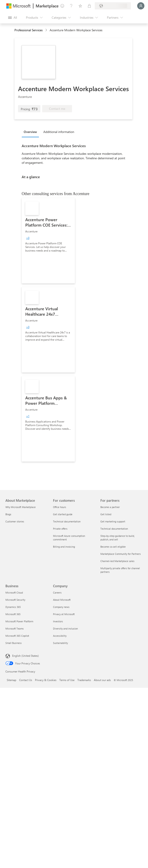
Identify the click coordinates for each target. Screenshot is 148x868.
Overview (30, 132)
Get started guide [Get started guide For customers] (63, 514)
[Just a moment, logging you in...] (141, 6)
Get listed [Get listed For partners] (106, 514)
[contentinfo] (47, 30)
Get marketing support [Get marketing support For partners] (113, 521)
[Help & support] (71, 6)
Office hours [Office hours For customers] (60, 507)
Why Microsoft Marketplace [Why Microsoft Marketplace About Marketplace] (21, 507)
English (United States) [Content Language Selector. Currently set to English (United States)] (25, 656)
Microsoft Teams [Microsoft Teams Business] (15, 629)
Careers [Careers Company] (57, 593)
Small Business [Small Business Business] (14, 643)
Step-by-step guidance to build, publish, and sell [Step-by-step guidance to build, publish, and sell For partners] (117, 538)
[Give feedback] (62, 6)
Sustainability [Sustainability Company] (60, 643)
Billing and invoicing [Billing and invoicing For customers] (64, 547)
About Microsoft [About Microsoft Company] (62, 600)
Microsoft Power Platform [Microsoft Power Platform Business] (19, 621)
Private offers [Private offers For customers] (60, 529)
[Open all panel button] (13, 18)
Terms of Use (67, 680)
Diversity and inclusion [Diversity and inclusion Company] (65, 629)
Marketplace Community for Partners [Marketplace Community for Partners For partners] (121, 554)
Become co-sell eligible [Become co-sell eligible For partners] (113, 547)
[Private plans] (89, 6)
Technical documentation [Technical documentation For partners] (114, 529)
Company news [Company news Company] (61, 607)
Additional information (59, 132)
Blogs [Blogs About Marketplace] (8, 514)
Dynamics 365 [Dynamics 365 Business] (13, 607)
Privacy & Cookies (46, 680)
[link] (48, 241)
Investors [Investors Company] (58, 621)
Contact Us (26, 680)
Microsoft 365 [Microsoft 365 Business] (13, 614)
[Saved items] (80, 6)
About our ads (102, 680)
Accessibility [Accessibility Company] (60, 636)
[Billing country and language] (113, 6)
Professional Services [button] (29, 30)
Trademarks (84, 680)
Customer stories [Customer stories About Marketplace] (15, 521)
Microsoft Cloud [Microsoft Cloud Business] (14, 593)
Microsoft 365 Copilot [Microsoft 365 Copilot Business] (17, 636)
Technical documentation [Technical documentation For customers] (67, 521)
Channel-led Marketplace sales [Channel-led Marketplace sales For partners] (117, 561)
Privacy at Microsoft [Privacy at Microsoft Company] (64, 614)
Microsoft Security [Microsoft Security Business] (15, 600)
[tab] (31, 132)
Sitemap (12, 680)
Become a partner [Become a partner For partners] (110, 507)
